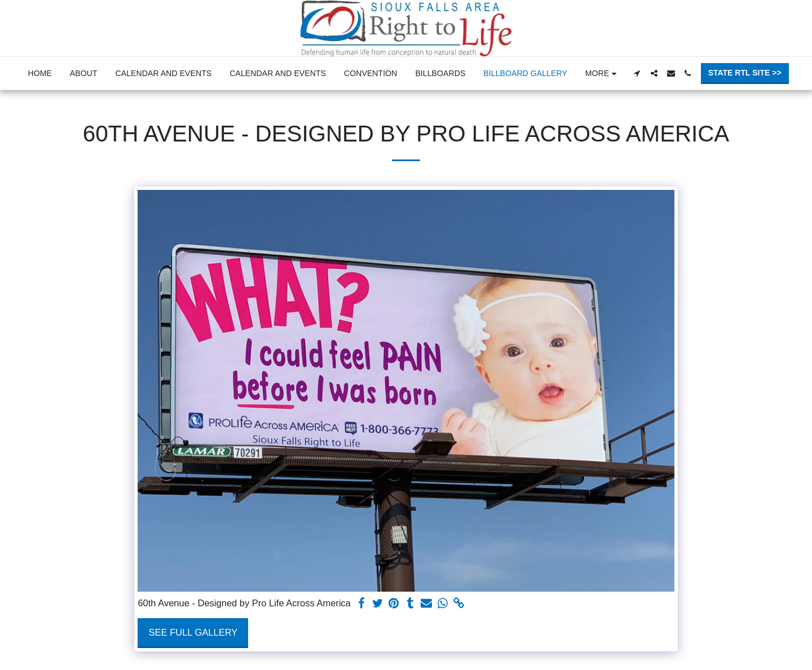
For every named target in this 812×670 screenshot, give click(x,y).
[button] (637, 73)
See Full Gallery (193, 632)
